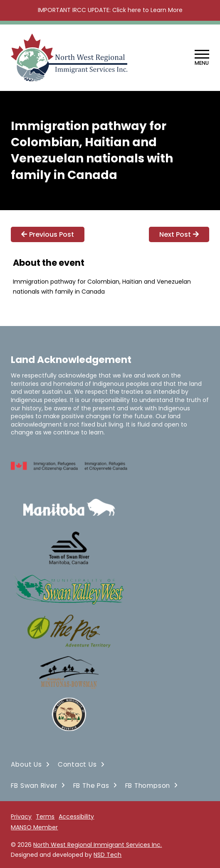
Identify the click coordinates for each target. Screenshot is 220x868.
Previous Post (48, 234)
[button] (202, 58)
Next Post (179, 234)
